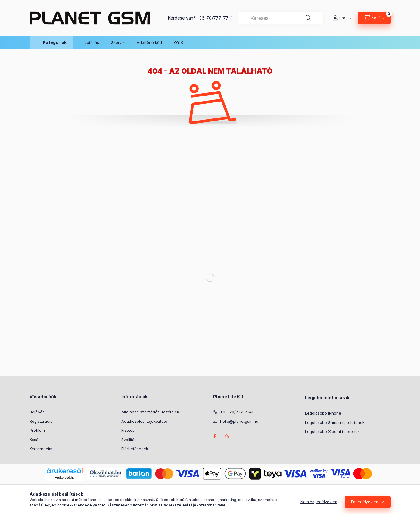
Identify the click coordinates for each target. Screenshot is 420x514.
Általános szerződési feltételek (150, 412)
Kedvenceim (41, 449)
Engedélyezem (365, 502)
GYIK (179, 42)
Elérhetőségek (135, 449)
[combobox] (281, 18)
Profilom (37, 430)
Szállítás (129, 440)
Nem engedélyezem (319, 502)
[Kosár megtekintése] (374, 18)
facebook (215, 436)
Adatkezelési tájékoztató (144, 421)
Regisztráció (41, 421)
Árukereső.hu (65, 478)
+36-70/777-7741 (215, 18)
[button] (51, 42)
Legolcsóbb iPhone (323, 413)
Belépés (37, 412)
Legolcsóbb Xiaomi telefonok (332, 431)
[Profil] (342, 18)
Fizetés (128, 430)
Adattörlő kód (149, 42)
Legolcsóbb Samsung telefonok (335, 422)
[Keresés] (308, 18)
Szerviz (118, 42)
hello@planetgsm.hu (239, 421)
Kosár (35, 440)
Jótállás (92, 42)
